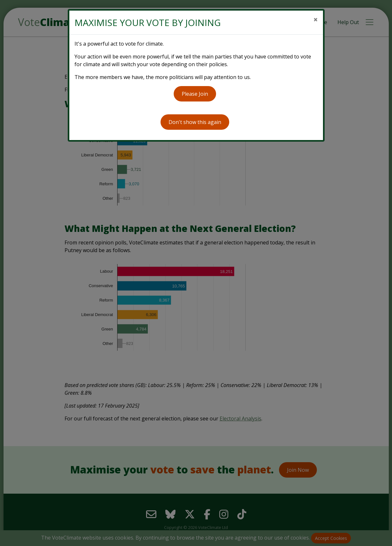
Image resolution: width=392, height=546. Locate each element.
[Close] (316, 20)
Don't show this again (195, 122)
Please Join (195, 94)
